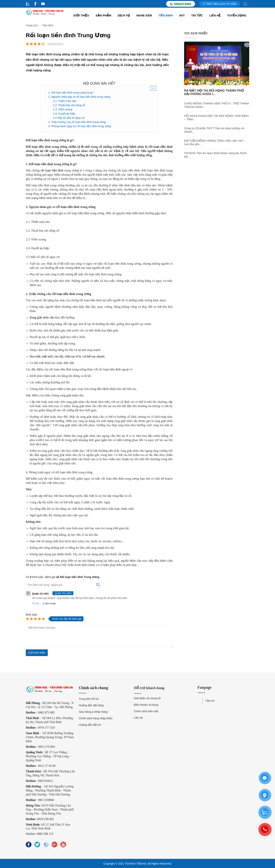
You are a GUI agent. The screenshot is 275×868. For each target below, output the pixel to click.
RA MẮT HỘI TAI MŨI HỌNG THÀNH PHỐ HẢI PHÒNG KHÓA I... (214, 92)
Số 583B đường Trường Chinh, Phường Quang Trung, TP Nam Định (50, 737)
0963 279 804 (46, 746)
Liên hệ (215, 15)
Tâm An (210, 701)
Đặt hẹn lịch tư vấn (219, 4)
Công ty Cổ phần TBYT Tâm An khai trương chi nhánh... (214, 130)
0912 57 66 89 (47, 766)
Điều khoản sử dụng (146, 705)
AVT (182, 15)
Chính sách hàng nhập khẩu (96, 718)
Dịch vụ (124, 15)
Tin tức (197, 15)
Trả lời (35, 603)
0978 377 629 (46, 727)
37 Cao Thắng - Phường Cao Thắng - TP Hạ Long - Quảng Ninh (48, 756)
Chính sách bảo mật (146, 712)
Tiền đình (165, 15)
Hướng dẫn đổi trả (90, 725)
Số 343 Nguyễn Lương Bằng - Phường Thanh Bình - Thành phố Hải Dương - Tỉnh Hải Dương (50, 790)
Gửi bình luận (37, 653)
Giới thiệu (81, 15)
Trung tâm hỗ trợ (89, 699)
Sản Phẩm (104, 15)
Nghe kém (144, 15)
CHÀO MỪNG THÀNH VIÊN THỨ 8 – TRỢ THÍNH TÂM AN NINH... (216, 105)
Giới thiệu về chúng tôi (147, 699)
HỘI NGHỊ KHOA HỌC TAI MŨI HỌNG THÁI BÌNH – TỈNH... (216, 118)
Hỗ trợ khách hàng (150, 688)
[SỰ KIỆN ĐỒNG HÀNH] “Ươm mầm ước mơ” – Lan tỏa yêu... (215, 142)
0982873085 (181, 4)
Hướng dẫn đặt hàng (91, 705)
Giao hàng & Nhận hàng (93, 712)
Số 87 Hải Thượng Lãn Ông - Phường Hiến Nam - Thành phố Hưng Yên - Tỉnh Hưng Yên (50, 809)
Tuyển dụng (237, 15)
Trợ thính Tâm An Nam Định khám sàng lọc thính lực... (215, 155)
